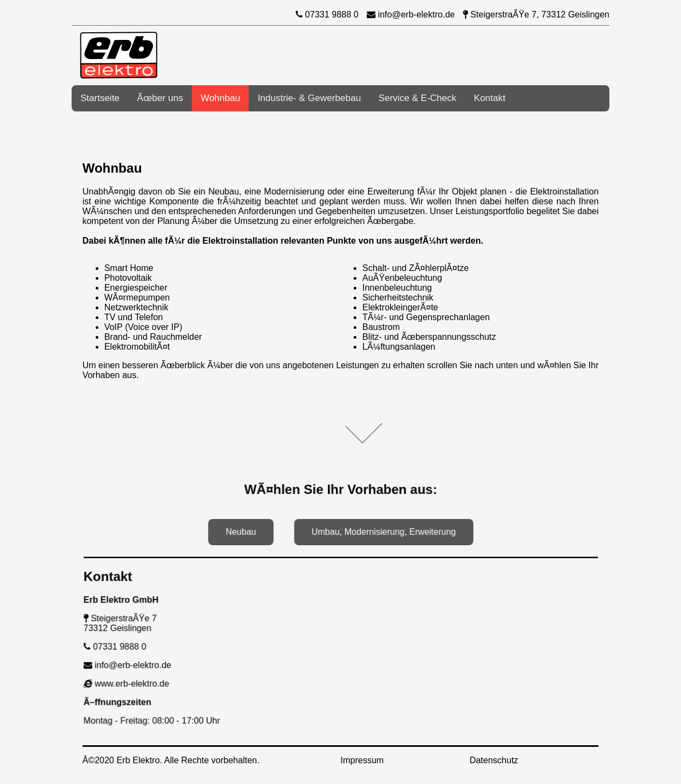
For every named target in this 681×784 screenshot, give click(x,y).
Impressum (362, 760)
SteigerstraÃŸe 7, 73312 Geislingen (536, 14)
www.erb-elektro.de (132, 682)
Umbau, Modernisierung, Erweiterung (382, 531)
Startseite (100, 98)
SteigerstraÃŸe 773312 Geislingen (126, 623)
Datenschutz (494, 760)
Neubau (243, 531)
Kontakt (490, 98)
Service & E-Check (417, 98)
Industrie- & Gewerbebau (309, 98)
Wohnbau (220, 98)
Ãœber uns (160, 98)
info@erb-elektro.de (411, 14)
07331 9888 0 (327, 14)
